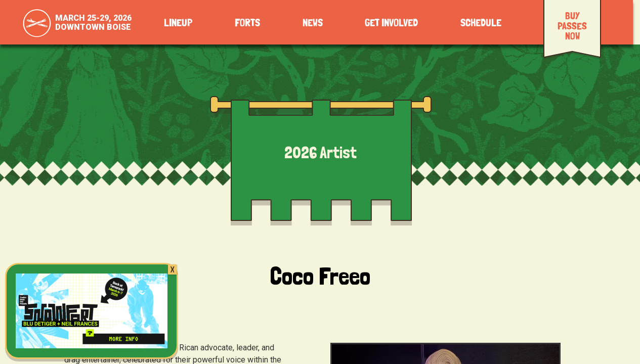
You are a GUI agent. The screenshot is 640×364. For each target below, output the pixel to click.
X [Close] (172, 269)
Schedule (481, 23)
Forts (247, 23)
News (313, 23)
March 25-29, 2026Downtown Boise (93, 22)
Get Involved (391, 23)
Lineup (178, 23)
